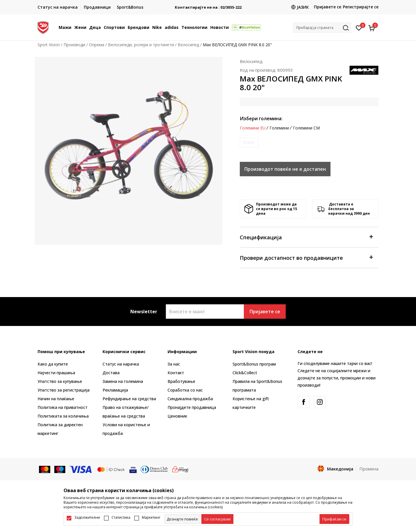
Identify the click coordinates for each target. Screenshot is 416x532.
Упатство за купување (60, 381)
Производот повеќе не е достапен (285, 169)
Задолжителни (87, 518)
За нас (174, 364)
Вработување (181, 381)
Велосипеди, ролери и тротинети (141, 45)
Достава (111, 373)
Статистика (121, 518)
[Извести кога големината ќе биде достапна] (249, 142)
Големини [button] (279, 128)
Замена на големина (123, 381)
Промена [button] (369, 469)
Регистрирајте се (361, 7)
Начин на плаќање (56, 399)
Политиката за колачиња (63, 416)
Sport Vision (49, 45)
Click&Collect (245, 373)
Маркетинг (151, 518)
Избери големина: (261, 118)
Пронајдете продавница (192, 407)
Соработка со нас (185, 390)
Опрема (97, 45)
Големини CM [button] (306, 128)
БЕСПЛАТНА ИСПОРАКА (206, 5)
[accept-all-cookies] (334, 519)
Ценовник (177, 416)
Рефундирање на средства (129, 399)
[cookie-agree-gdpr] (217, 519)
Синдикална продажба (190, 399)
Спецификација (306, 237)
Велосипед (188, 45)
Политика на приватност (63, 407)
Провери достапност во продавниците (306, 257)
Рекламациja (115, 390)
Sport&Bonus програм (254, 364)
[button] (322, 28)
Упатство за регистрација (64, 390)
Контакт (176, 373)
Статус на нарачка (121, 364)
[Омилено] (359, 27)
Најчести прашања (56, 373)
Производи (74, 45)
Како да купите (53, 364)
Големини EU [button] (253, 128)
